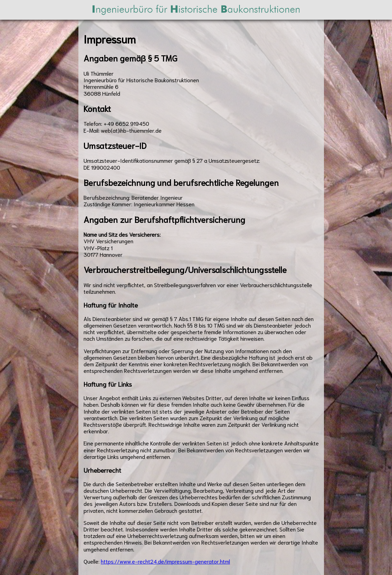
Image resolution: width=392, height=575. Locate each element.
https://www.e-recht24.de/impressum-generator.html (165, 561)
